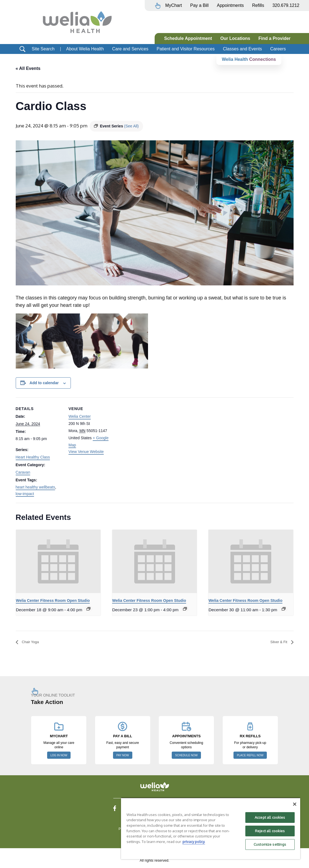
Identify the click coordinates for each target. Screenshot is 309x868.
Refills (258, 5)
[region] (211, 828)
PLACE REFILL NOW (250, 756)
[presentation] (58, 562)
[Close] (295, 804)
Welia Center (80, 417)
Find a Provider (275, 38)
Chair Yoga (32, 642)
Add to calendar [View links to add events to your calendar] (44, 383)
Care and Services (130, 49)
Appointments (230, 5)
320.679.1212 (286, 5)
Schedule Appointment (188, 38)
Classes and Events (242, 49)
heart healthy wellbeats (35, 487)
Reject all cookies (270, 831)
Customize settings (270, 844)
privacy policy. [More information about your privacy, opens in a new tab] (194, 842)
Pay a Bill (199, 5)
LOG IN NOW (59, 756)
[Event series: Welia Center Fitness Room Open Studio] (88, 609)
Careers (278, 49)
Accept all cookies (270, 817)
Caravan (23, 472)
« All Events (28, 68)
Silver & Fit (277, 642)
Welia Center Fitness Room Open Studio (53, 601)
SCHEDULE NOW (186, 756)
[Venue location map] (151, 436)
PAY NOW (123, 756)
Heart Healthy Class (33, 457)
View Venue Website (86, 452)
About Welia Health (85, 49)
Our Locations (235, 38)
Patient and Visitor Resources (186, 49)
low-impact (25, 494)
